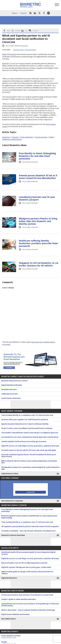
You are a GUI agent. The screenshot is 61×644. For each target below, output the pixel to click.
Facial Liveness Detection (11, 398)
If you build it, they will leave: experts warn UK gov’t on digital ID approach (30, 433)
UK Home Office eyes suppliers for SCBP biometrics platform (25, 420)
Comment (35, 31)
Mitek (4, 54)
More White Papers (9, 619)
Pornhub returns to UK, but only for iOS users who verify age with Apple (29, 450)
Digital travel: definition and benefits (15, 614)
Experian (13, 54)
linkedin (35, 13)
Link (26, 31)
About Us (15, 13)
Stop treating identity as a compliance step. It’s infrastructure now (27, 415)
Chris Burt (24, 46)
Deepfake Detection (9, 390)
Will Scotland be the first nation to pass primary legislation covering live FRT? (29, 462)
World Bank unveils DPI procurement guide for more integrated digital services (28, 553)
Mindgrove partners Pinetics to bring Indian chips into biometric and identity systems (38, 221)
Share (9, 31)
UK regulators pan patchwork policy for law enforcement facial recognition (30, 527)
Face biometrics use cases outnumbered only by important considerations (30, 437)
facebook (44, 13)
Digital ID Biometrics (9, 578)
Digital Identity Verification (12, 385)
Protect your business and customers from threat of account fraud (27, 595)
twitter (39, 13)
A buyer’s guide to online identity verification (19, 599)
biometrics (6, 137)
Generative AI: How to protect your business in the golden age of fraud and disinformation (30, 605)
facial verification (27, 137)
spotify (48, 13)
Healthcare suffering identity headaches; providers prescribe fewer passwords (38, 243)
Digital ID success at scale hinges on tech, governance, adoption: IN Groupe (30, 446)
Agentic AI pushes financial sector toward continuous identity (25, 424)
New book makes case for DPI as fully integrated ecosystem (24, 563)
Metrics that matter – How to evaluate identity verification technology (28, 610)
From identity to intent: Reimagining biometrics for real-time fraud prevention (37, 156)
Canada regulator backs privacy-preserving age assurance (24, 441)
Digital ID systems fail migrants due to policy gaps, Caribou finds (26, 567)
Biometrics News (19, 50)
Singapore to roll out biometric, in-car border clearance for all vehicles (39, 264)
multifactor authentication (12, 139)
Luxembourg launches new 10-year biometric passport (37, 198)
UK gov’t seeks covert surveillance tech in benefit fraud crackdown (27, 428)
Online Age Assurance (10, 394)
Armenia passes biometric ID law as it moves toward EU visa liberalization (38, 177)
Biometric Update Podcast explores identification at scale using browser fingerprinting (29, 517)
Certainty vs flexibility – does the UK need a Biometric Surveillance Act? (29, 531)
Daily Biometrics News (10, 474)
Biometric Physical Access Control (14, 381)
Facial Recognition (30, 50)
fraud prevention (41, 137)
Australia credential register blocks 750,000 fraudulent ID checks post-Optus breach (29, 456)
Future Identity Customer (30, 637)
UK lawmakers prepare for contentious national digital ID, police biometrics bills (30, 468)
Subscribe (24, 13)
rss (30, 13)
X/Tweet (18, 31)
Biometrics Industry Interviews (13, 535)
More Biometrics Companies (12, 501)
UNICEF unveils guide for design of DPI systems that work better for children (27, 573)
